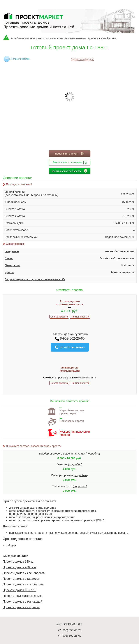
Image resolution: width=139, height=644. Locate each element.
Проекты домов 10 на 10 (20, 590)
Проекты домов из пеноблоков (24, 573)
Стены (9, 258)
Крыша (9, 272)
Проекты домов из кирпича (21, 607)
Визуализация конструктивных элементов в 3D (35, 279)
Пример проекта (80, 317)
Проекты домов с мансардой (22, 602)
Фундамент (12, 251)
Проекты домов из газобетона (23, 584)
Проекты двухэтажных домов (23, 596)
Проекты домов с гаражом (21, 579)
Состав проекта (59, 317)
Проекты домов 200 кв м (20, 567)
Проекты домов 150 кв (18, 562)
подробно (93, 453)
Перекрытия (13, 265)
